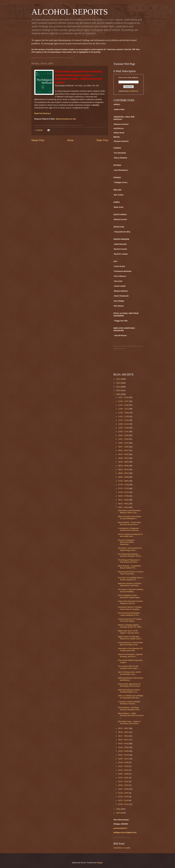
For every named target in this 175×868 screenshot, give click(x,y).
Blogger (100, 863)
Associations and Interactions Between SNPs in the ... (129, 511)
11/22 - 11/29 (124, 416)
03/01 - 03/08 (124, 774)
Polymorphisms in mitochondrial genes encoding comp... (130, 644)
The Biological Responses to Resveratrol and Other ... (129, 561)
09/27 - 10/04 (124, 447)
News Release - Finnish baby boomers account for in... (129, 523)
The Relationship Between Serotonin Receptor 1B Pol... (130, 555)
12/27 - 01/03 (124, 397)
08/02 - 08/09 (124, 477)
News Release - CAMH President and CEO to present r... (131, 716)
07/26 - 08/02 (124, 481)
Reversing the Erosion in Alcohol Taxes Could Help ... (130, 573)
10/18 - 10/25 (124, 435)
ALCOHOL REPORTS (70, 12)
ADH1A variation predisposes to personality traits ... (130, 535)
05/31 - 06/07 (124, 728)
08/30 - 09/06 (124, 462)
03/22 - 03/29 (124, 766)
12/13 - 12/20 (124, 405)
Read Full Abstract (42, 113)
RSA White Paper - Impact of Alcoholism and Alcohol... (129, 722)
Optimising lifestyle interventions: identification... (131, 679)
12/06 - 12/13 (124, 409)
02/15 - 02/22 (124, 781)
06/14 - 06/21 (124, 504)
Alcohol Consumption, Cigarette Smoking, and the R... (130, 655)
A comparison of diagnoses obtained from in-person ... (129, 529)
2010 (118, 390)
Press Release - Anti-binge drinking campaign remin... (129, 709)
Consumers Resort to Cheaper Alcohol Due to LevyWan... (130, 608)
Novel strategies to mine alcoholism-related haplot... (129, 596)
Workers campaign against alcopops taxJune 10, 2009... (130, 626)
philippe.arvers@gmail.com (125, 832)
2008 (118, 809)
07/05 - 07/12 (124, 492)
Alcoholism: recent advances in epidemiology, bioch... (130, 549)
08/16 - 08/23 (124, 469)
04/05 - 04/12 (124, 759)
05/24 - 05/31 (124, 732)
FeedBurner (134, 91)
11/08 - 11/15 (124, 424)
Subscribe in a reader (122, 848)
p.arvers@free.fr (120, 828)
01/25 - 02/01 (124, 793)
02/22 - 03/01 (124, 778)
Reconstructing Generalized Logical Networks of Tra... (129, 614)
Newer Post (38, 140)
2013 (118, 379)
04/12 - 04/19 (124, 755)
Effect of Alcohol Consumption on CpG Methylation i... (130, 518)
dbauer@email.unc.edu (66, 119)
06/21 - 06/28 (124, 500)
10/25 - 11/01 (124, 432)
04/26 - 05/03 (124, 747)
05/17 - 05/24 (124, 736)
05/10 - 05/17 (124, 740)
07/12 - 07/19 (124, 488)
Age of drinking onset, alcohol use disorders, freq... (129, 673)
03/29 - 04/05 (124, 762)
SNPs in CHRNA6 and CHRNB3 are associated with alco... (130, 697)
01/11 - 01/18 (124, 800)
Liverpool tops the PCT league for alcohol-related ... (130, 620)
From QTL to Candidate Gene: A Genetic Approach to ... (130, 579)
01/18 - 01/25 (124, 797)
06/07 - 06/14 (124, 507)
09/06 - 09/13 (124, 458)
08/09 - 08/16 (124, 473)
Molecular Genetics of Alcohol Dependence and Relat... (129, 585)
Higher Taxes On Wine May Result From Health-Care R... (130, 638)
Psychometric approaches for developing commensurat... (129, 685)
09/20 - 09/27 (124, 450)
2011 (118, 387)
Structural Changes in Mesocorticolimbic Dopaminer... (126, 542)
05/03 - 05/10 (124, 744)
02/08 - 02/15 (124, 785)
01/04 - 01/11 (124, 804)
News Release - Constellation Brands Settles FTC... (129, 567)
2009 (118, 394)
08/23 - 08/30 (124, 466)
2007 (118, 813)
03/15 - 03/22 (124, 770)
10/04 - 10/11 (124, 443)
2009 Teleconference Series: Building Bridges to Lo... (129, 691)
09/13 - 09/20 (124, 454)
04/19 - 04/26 (124, 751)
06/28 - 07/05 (124, 496)
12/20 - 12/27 (124, 401)
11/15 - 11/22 (124, 420)
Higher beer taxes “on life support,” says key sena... (129, 632)
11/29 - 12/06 (124, 413)
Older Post (102, 140)
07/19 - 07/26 (124, 485)
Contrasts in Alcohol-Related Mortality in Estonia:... (129, 703)
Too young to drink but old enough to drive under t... (129, 667)
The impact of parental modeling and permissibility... (130, 590)
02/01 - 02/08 (124, 789)
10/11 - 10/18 (124, 439)
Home (70, 140)
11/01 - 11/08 (124, 428)
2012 (118, 383)
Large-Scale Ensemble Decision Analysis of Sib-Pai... (130, 602)
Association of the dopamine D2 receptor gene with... (130, 649)
